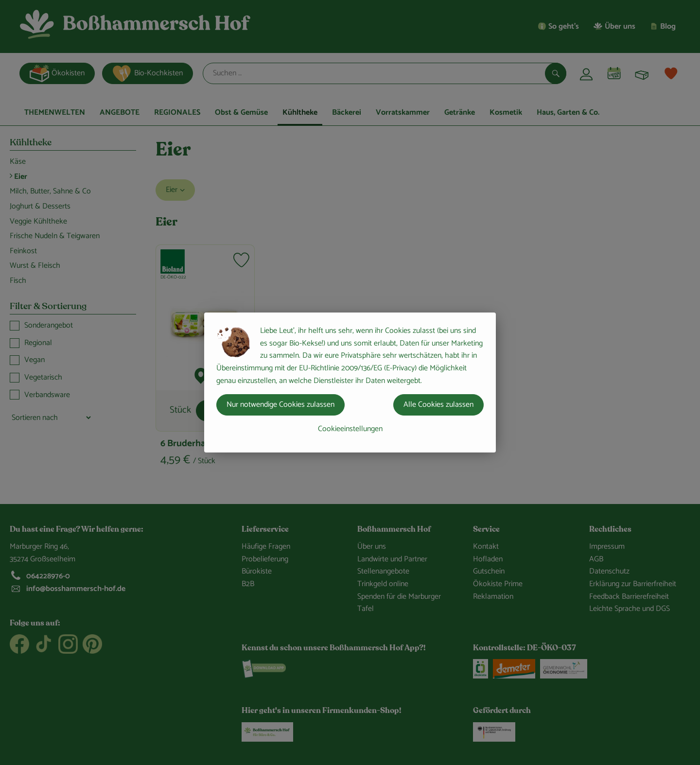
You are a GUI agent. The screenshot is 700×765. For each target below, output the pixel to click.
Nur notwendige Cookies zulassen (280, 405)
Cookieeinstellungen (350, 429)
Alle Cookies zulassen (438, 405)
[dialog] (350, 382)
